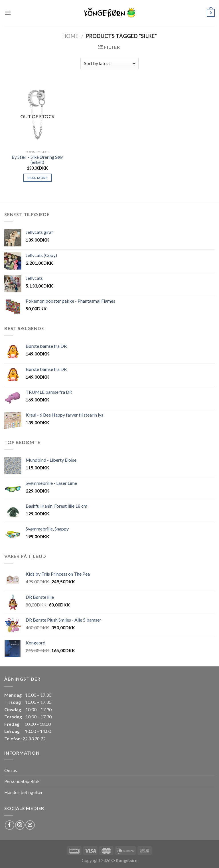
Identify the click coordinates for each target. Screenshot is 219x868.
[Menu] (8, 13)
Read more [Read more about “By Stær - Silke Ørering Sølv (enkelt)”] (37, 178)
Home (70, 36)
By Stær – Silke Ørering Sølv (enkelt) (37, 160)
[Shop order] (109, 64)
